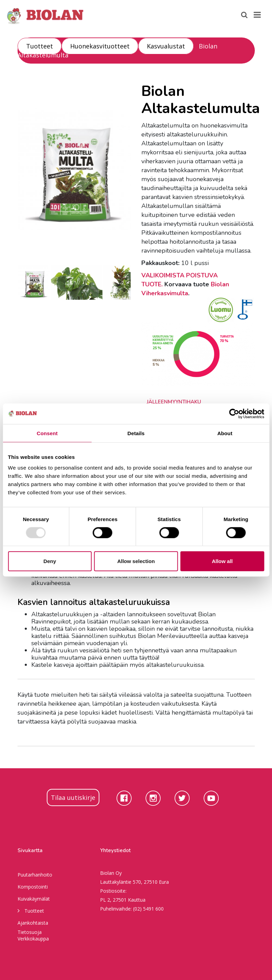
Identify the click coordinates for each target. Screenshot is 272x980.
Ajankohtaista (33, 923)
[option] (74, 169)
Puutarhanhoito (35, 875)
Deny (50, 561)
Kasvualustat (166, 46)
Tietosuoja (30, 932)
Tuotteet (40, 46)
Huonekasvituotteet (100, 46)
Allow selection (136, 561)
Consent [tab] (47, 433)
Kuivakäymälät (34, 899)
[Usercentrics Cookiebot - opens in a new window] (234, 414)
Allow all (222, 561)
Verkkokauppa (33, 939)
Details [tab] (136, 433)
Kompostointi (33, 887)
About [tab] (225, 433)
